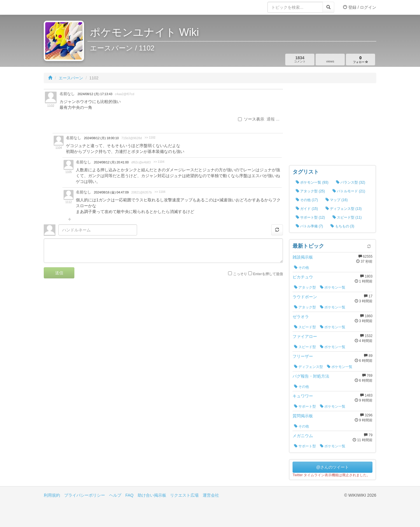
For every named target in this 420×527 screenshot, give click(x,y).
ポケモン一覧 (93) (312, 182)
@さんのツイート (332, 467)
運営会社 (211, 495)
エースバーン (71, 78)
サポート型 (305, 406)
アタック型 (305, 287)
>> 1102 (150, 138)
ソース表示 (251, 119)
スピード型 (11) (347, 217)
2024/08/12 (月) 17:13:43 (95, 94)
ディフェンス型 (308, 367)
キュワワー (303, 396)
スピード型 (305, 327)
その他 (301, 268)
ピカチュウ (303, 277)
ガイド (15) (307, 209)
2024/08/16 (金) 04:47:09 (111, 192)
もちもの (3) (342, 226)
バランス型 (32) (351, 182)
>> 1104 (159, 162)
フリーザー (303, 356)
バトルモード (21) (349, 191)
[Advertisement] (332, 125)
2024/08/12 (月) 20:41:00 (111, 162)
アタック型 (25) (310, 191)
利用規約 (52, 495)
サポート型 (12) (310, 217)
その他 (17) (307, 200)
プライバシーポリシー (85, 495)
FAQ (129, 495)
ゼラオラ (301, 317)
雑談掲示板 (303, 257)
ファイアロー (305, 336)
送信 (59, 273)
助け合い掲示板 (152, 495)
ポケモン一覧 (333, 287)
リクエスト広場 (184, 495)
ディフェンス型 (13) (344, 209)
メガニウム (303, 436)
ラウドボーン (305, 297)
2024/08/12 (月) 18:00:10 (101, 138)
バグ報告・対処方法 (311, 376)
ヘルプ (115, 495)
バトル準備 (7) (309, 226)
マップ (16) (337, 200)
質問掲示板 (303, 416)
